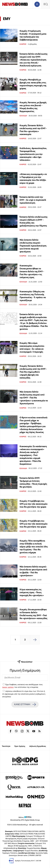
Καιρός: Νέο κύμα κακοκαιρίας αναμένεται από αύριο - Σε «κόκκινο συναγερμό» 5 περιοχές (32, 347)
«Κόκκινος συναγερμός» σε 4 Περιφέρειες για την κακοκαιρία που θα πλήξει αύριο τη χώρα (33, 178)
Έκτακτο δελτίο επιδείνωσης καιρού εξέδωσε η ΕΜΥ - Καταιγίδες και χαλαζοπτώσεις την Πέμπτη (34, 221)
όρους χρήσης (8, 687)
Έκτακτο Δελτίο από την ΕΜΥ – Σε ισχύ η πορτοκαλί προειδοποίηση (33, 200)
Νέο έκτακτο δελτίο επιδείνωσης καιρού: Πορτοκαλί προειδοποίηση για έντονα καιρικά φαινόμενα (33, 246)
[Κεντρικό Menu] (46, 4)
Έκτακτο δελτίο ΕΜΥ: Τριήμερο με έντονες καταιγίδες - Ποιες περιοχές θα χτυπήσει (33, 482)
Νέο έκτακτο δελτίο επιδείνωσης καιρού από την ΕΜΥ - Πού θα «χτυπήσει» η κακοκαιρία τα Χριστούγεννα (34, 398)
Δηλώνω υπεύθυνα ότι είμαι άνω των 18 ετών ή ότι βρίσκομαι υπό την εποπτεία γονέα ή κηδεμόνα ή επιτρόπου (24, 694)
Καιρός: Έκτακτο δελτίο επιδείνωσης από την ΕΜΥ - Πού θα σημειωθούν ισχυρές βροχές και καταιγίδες (33, 372)
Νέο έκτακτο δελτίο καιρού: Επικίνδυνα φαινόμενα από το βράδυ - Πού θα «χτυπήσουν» (33, 571)
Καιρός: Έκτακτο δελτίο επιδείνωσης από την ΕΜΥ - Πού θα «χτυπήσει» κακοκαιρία (33, 130)
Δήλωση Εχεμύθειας (38, 746)
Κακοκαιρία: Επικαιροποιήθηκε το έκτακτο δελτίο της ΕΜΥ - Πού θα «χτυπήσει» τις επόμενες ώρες (32, 271)
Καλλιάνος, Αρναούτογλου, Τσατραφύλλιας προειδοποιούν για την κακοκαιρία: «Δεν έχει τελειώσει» (33, 154)
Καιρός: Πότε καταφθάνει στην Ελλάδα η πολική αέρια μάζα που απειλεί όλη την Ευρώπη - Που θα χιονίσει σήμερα (34, 547)
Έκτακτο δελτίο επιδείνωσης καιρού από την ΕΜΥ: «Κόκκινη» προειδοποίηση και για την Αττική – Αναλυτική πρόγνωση (34, 60)
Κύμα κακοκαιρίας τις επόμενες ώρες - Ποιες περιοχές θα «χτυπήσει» (32, 592)
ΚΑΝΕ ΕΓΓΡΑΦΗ (25, 704)
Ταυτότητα (6, 746)
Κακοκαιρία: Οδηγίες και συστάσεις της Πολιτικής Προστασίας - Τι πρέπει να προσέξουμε (33, 296)
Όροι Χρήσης (20, 746)
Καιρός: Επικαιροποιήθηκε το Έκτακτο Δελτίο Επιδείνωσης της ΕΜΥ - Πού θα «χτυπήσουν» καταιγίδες (33, 614)
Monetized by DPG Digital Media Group (25, 820)
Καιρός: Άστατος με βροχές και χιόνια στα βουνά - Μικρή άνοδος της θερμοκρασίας (33, 107)
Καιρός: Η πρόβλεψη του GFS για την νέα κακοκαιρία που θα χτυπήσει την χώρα (34, 504)
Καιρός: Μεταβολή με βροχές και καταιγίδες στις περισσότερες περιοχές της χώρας (33, 84)
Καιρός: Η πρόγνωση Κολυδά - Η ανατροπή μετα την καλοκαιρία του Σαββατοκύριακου (33, 35)
